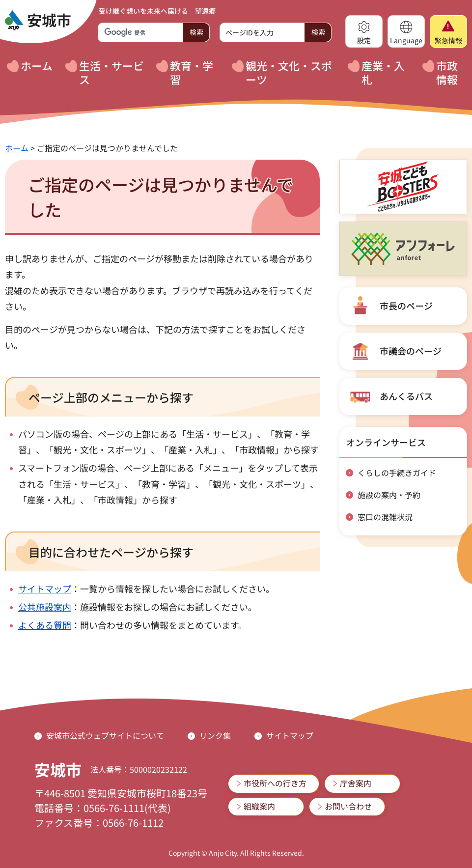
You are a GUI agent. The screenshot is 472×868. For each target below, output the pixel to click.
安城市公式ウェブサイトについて (105, 735)
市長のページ (406, 306)
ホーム (17, 148)
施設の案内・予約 (389, 495)
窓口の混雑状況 (385, 517)
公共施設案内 (45, 607)
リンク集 (215, 735)
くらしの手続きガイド (397, 473)
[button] (364, 31)
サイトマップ (45, 588)
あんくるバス (406, 396)
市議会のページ (411, 351)
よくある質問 (45, 625)
